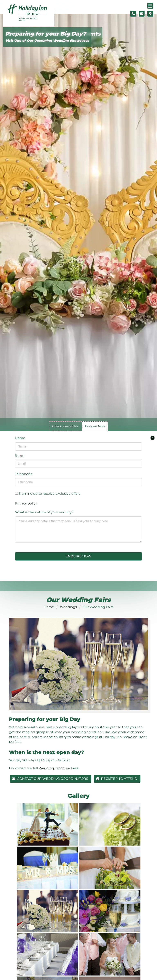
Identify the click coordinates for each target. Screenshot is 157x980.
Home (49, 607)
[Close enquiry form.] (153, 438)
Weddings (68, 607)
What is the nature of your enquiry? (44, 512)
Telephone (24, 474)
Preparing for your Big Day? (46, 34)
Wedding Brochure (54, 768)
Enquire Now (78, 556)
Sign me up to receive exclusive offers (48, 494)
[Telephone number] (133, 14)
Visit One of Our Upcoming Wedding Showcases (47, 41)
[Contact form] (142, 14)
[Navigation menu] (150, 6)
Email (20, 455)
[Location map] (150, 14)
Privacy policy (26, 503)
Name (20, 438)
